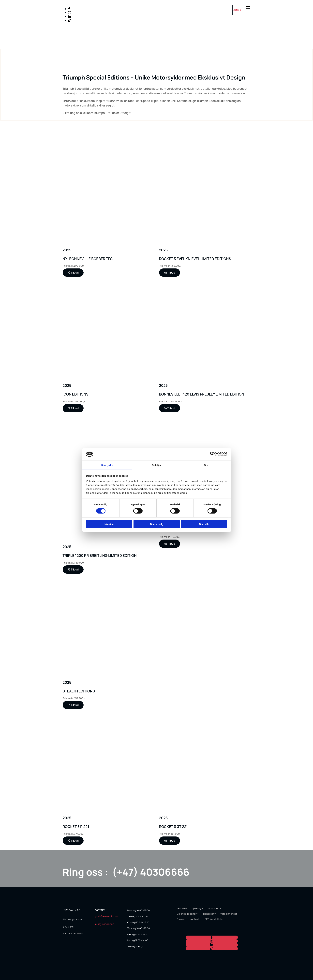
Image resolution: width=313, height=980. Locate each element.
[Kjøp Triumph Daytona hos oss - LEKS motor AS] (153, 242)
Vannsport (214, 908)
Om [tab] (206, 465)
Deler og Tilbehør (186, 914)
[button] (73, 273)
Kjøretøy (196, 908)
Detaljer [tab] (157, 465)
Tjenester (208, 914)
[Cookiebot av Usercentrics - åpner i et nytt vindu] (213, 454)
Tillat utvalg (156, 524)
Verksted (182, 908)
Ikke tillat (109, 524)
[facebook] (69, 9)
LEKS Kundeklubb (214, 919)
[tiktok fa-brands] (70, 20)
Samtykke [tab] (107, 465)
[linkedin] (70, 17)
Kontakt (194, 919)
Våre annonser (229, 914)
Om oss (181, 919)
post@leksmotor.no (107, 916)
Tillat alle (204, 524)
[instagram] (70, 13)
